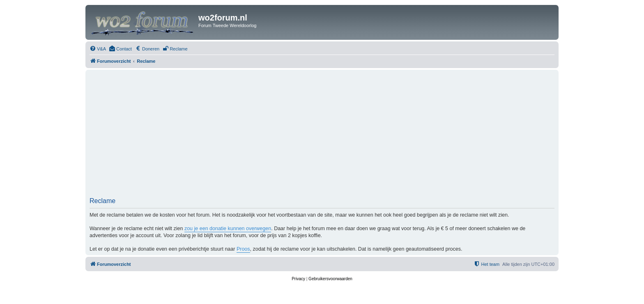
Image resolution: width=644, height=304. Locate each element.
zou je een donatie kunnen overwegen (228, 229)
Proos (243, 249)
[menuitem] (98, 49)
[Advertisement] (322, 136)
